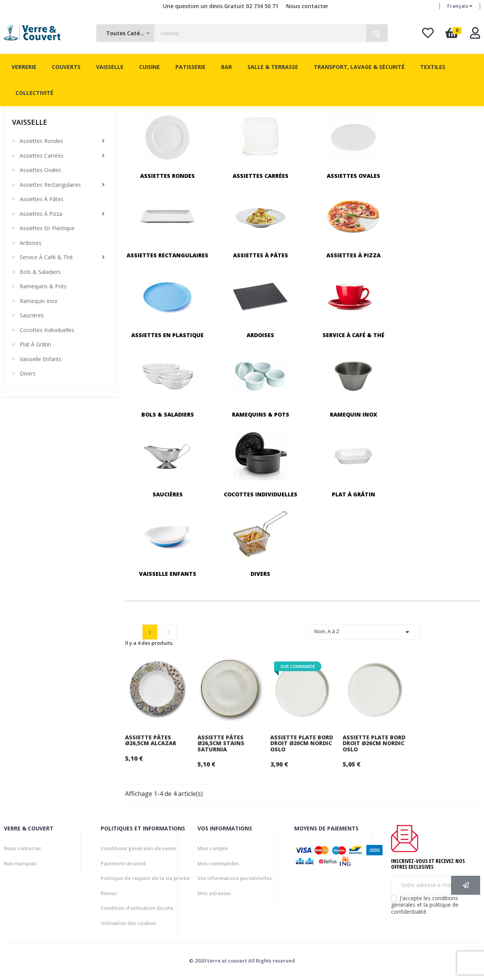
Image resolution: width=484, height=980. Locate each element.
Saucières (32, 315)
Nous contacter (307, 6)
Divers (28, 374)
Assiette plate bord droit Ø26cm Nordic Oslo (374, 743)
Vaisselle (30, 122)
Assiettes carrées (42, 156)
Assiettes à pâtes (42, 199)
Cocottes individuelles (47, 330)
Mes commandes (218, 863)
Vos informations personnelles (235, 878)
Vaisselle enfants (41, 359)
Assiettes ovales (40, 170)
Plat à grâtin (35, 344)
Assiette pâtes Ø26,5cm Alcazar (151, 740)
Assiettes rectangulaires (50, 185)
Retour (109, 893)
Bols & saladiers (40, 272)
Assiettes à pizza (41, 214)
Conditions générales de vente (138, 848)
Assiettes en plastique (47, 228)
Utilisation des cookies (128, 923)
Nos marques (20, 863)
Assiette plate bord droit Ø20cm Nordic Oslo (302, 743)
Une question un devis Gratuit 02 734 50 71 (221, 6)
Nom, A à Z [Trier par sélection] (363, 632)
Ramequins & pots (43, 286)
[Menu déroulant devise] (460, 6)
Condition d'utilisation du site (137, 908)
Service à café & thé (46, 257)
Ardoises (31, 243)
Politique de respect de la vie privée (145, 878)
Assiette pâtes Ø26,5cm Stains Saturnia (221, 743)
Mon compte (213, 848)
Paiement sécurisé (123, 863)
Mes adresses (214, 893)
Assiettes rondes (41, 141)
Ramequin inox (39, 301)
